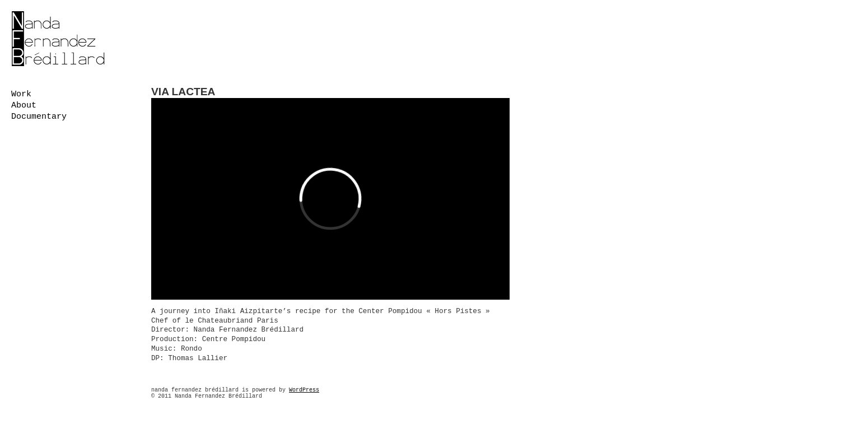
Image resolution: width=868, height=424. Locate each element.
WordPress (304, 390)
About (24, 106)
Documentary (39, 117)
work (21, 94)
